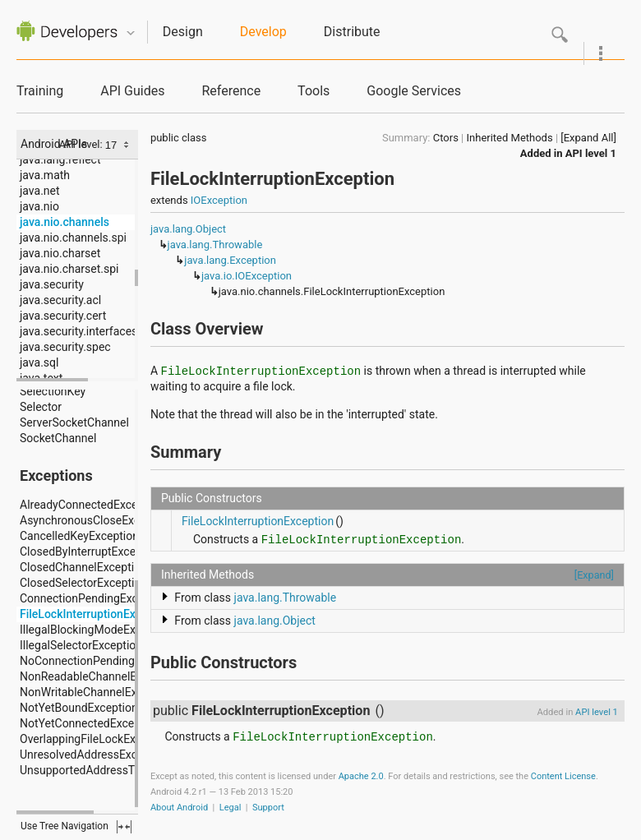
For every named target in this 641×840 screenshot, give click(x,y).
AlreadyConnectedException (92, 505)
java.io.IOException (247, 276)
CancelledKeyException (79, 536)
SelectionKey (53, 391)
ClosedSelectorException (83, 583)
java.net (40, 191)
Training (40, 91)
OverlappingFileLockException (97, 739)
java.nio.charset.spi (69, 269)
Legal (231, 808)
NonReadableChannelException (100, 676)
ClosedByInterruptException (91, 552)
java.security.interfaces (78, 331)
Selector (41, 407)
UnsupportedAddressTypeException (111, 770)
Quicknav (131, 33)
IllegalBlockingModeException (97, 630)
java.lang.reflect (60, 159)
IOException (219, 200)
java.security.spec (65, 347)
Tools (314, 91)
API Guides (132, 91)
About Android (179, 808)
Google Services (414, 91)
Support (268, 808)
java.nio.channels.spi (73, 238)
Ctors (446, 138)
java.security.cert (63, 316)
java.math (45, 175)
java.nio (39, 206)
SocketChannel (58, 438)
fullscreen (124, 827)
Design (183, 32)
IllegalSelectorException (81, 645)
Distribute (352, 32)
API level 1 (591, 153)
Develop (263, 32)
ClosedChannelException (83, 567)
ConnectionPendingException (95, 598)
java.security (52, 284)
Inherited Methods (510, 138)
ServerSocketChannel (74, 422)
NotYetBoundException (79, 708)
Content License (563, 776)
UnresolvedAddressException (95, 755)
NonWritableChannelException (97, 692)
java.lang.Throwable (215, 245)
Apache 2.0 (361, 776)
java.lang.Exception (230, 260)
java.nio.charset (60, 253)
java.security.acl (60, 300)
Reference (231, 91)
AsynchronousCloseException (96, 520)
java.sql (39, 362)
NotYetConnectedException (90, 723)
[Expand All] (588, 138)
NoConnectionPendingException (102, 661)
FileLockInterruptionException (97, 614)
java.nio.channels (65, 222)
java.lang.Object (188, 229)
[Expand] (594, 575)
